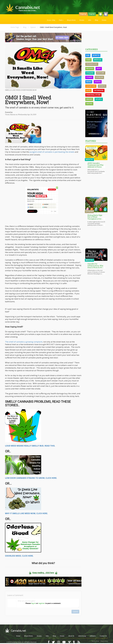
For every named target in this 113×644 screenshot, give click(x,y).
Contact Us (103, 636)
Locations (91, 86)
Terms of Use (95, 641)
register (42, 603)
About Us (71, 636)
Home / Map (51, 20)
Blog (25, 27)
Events (104, 20)
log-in (34, 603)
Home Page (15, 27)
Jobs (90, 20)
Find (61, 20)
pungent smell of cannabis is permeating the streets (52, 152)
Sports (99, 99)
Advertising (82, 636)
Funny (89, 77)
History (101, 73)
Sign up (83, 14)
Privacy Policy (104, 641)
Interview (99, 90)
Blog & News (71, 20)
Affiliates (93, 636)
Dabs (88, 60)
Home (18, 636)
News (89, 82)
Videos (98, 82)
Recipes (90, 69)
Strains (82, 20)
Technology (92, 64)
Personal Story (93, 95)
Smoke (89, 99)
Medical (98, 60)
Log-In (92, 14)
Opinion (33, 27)
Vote (88, 90)
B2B (88, 55)
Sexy (99, 69)
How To (96, 55)
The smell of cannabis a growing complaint (24, 342)
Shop (96, 20)
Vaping (89, 104)
